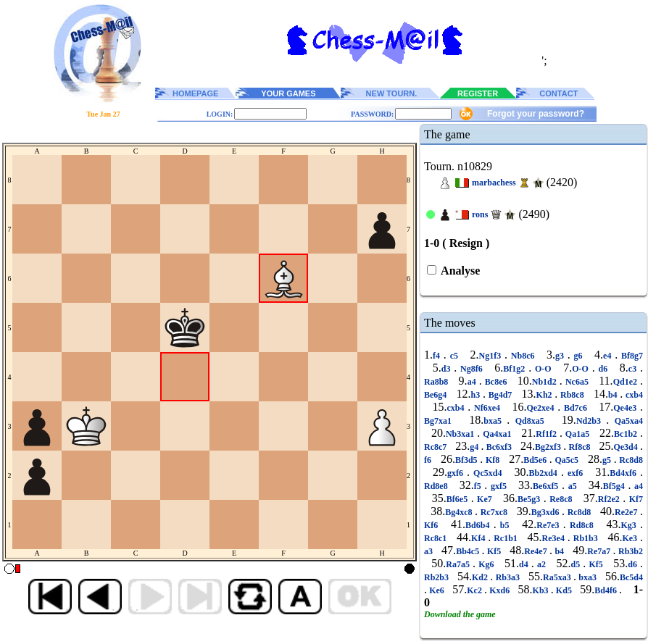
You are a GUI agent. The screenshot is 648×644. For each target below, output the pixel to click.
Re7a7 (600, 551)
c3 (634, 369)
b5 (505, 525)
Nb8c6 (523, 356)
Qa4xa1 (497, 434)
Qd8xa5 (529, 421)
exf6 (575, 473)
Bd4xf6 (625, 473)
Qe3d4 (627, 447)
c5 (454, 356)
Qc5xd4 (487, 473)
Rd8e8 (437, 486)
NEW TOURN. (392, 93)
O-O (543, 369)
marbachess (494, 183)
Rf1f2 (548, 434)
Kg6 (486, 564)
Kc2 (475, 590)
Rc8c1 (437, 538)
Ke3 (631, 538)
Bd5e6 (536, 460)
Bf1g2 (516, 369)
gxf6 (457, 473)
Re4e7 (537, 551)
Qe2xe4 (542, 408)
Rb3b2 (630, 551)
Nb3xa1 (461, 434)
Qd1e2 (627, 382)
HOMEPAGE (195, 93)
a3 (429, 551)
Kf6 (433, 525)
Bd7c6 (576, 408)
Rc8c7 (437, 447)
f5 (479, 486)
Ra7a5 (459, 564)
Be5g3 (531, 499)
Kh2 (546, 395)
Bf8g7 (630, 356)
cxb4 (633, 395)
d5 (577, 564)
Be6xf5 (547, 486)
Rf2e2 (610, 499)
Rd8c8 (582, 525)
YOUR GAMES (288, 93)
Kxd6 (499, 590)
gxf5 (498, 486)
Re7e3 (550, 525)
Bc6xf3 (499, 447)
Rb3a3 (507, 577)
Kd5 (564, 590)
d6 (603, 369)
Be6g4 (437, 395)
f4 (438, 356)
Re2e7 (627, 512)
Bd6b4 (479, 525)
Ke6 (437, 590)
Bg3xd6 (547, 512)
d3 (448, 369)
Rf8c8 (580, 447)
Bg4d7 (500, 395)
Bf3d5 (468, 460)
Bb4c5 (469, 551)
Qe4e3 (627, 408)
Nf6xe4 (487, 408)
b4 (614, 395)
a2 (541, 564)
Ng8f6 (471, 369)
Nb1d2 (546, 382)
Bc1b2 (627, 434)
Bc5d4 (631, 577)
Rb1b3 (586, 538)
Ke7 (485, 499)
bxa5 (495, 421)
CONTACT (558, 93)
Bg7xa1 (440, 421)
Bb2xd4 (545, 473)
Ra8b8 (437, 382)
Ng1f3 (491, 356)
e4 (609, 356)
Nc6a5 (577, 382)
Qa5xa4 (626, 421)
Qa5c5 (567, 460)
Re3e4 (555, 538)
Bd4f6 (607, 590)
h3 (477, 395)
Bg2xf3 (549, 447)
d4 (525, 564)
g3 (561, 356)
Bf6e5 (459, 499)
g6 (578, 356)
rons (480, 214)
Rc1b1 (505, 538)
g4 (475, 447)
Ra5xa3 (558, 577)
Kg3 (630, 525)
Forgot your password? (536, 114)
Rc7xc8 (494, 512)
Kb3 (542, 590)
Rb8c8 (572, 395)
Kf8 (493, 460)
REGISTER (478, 93)
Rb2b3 (437, 577)
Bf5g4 (616, 486)
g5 (608, 460)
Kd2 (481, 577)
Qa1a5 (577, 434)
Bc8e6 (496, 382)
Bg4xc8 (460, 512)
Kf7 (634, 499)
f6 (429, 460)
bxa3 (587, 577)
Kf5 (494, 551)
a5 (572, 486)
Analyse (459, 271)
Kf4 (479, 538)
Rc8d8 (630, 460)
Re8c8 (561, 499)
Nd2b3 (591, 421)
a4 (473, 382)
